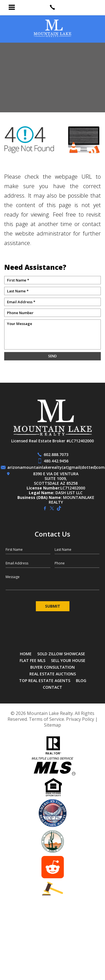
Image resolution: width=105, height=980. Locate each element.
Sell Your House (68, 660)
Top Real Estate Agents (45, 681)
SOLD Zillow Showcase (61, 654)
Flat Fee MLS (32, 660)
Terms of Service (46, 719)
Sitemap (53, 725)
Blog (81, 681)
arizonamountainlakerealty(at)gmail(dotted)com (56, 467)
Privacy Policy (80, 719)
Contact (53, 687)
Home (26, 654)
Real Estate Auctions (53, 674)
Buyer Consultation (53, 667)
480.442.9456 (56, 461)
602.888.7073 (56, 454)
